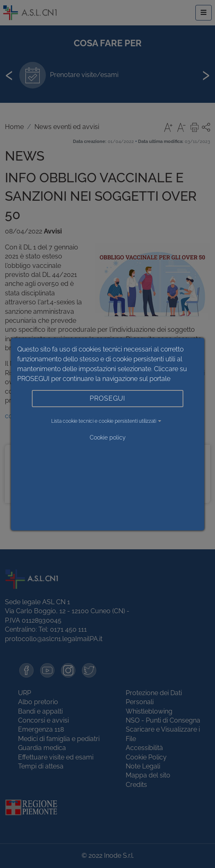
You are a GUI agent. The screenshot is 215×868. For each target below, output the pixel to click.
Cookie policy (108, 437)
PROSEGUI (107, 398)
